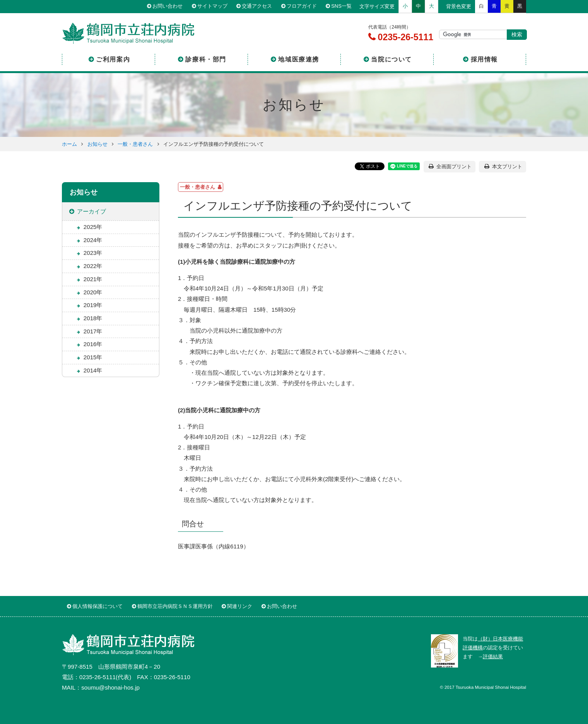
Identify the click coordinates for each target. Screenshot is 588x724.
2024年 (93, 240)
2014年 (93, 370)
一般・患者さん (135, 144)
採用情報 (484, 59)
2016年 (93, 344)
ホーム (69, 144)
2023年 (93, 253)
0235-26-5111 (404, 37)
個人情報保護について (97, 606)
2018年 (93, 318)
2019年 (93, 305)
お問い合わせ (168, 6)
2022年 (93, 266)
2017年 (93, 331)
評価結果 (493, 657)
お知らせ (97, 144)
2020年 (93, 292)
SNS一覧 (341, 6)
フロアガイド (302, 6)
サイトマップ (212, 6)
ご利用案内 (113, 59)
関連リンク (240, 606)
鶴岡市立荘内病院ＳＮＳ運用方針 (175, 606)
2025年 (93, 227)
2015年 (93, 357)
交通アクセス (257, 6)
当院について (391, 59)
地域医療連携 (299, 59)
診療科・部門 (206, 59)
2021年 (93, 279)
